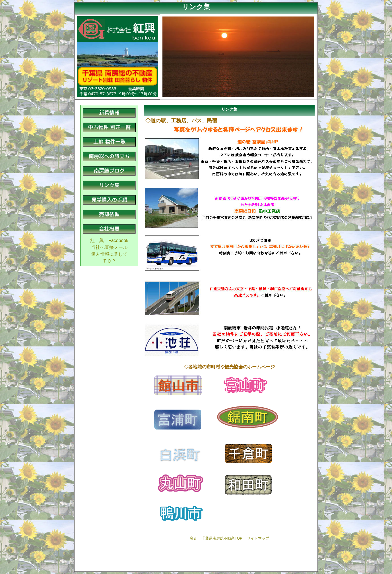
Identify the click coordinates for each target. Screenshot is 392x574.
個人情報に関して (109, 254)
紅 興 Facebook (109, 240)
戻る (193, 538)
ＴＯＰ (109, 261)
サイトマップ (258, 538)
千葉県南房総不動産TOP (222, 538)
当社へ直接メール (109, 247)
